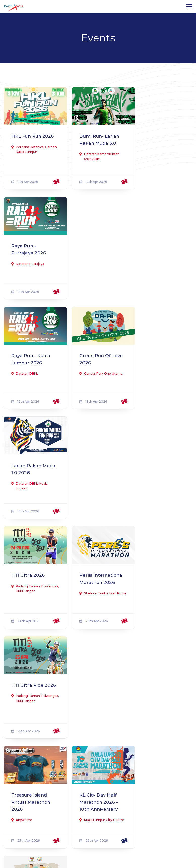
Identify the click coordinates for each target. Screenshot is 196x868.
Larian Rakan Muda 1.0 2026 (157, 245)
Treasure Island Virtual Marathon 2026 (32, 465)
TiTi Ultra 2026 (28, 350)
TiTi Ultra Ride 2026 (157, 353)
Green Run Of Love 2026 (93, 245)
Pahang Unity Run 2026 (33, 569)
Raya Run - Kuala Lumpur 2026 (32, 245)
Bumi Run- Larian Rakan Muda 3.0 (97, 138)
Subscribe (155, 825)
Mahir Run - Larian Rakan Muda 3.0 (33, 677)
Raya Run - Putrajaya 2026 (158, 138)
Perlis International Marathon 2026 (94, 357)
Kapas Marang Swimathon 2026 (160, 569)
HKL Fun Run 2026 (27, 138)
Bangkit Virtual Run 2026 (94, 569)
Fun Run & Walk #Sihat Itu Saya (159, 461)
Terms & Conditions (136, 783)
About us (126, 769)
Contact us (128, 776)
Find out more (26, 786)
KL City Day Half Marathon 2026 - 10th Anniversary (96, 465)
